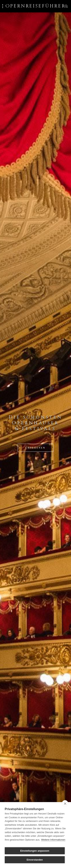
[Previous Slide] (9, 433)
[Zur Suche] (66, 6)
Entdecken (35, 448)
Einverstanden (35, 860)
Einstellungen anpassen (35, 851)
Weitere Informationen (53, 840)
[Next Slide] (62, 433)
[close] (65, 803)
